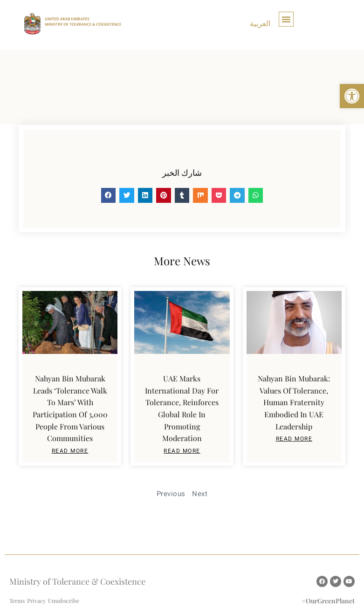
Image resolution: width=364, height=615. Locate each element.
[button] (286, 19)
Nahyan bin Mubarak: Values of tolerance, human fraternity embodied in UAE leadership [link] (294, 402)
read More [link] (70, 451)
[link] (352, 96)
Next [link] (200, 494)
